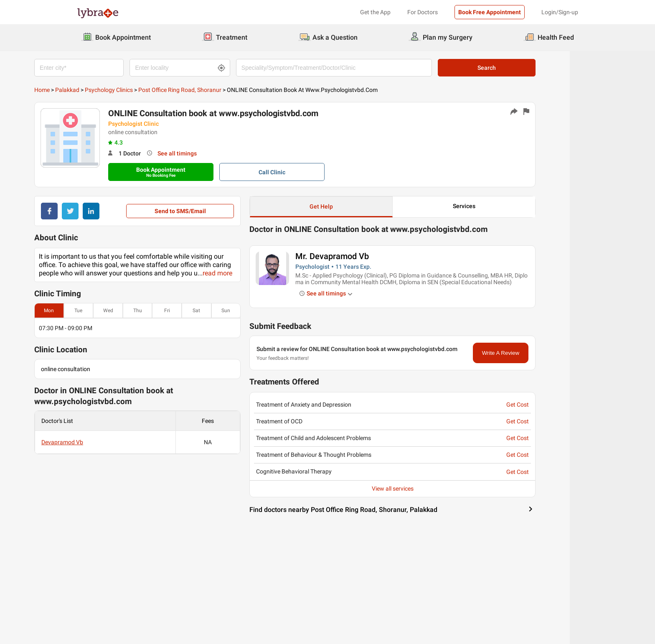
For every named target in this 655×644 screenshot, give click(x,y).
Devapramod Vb (105, 442)
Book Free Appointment (490, 12)
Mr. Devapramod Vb (375, 256)
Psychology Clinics (151, 90)
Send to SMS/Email (222, 211)
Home (85, 90)
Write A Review (543, 353)
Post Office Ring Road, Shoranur (222, 90)
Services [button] (507, 206)
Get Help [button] (364, 206)
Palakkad (110, 90)
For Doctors (423, 12)
